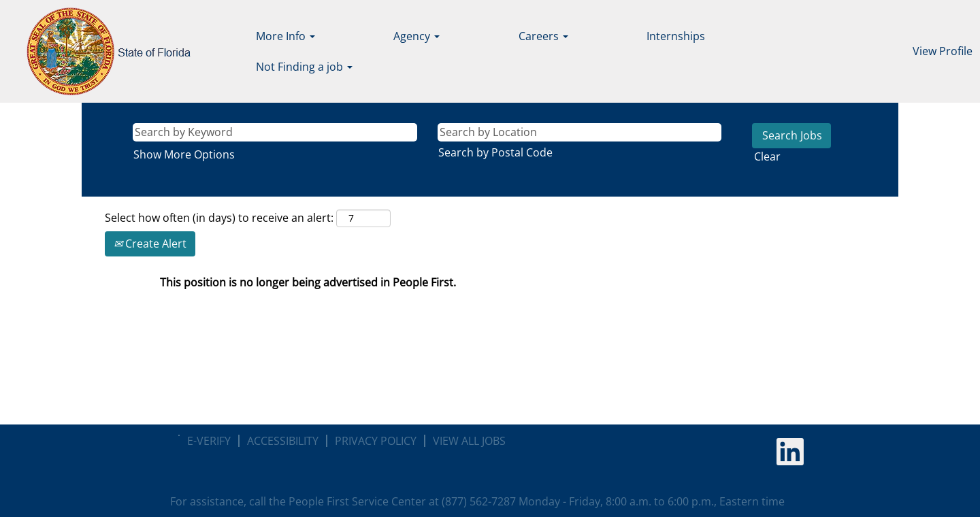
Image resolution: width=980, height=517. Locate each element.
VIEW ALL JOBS (469, 441)
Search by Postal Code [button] (495, 152)
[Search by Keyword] (275, 132)
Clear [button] (767, 156)
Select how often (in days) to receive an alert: (219, 218)
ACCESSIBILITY (283, 441)
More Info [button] (285, 36)
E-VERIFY (209, 441)
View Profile (943, 51)
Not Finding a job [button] (304, 67)
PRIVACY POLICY (376, 441)
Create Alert (150, 244)
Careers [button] (543, 36)
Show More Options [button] (184, 154)
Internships (676, 36)
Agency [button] (416, 36)
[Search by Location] (580, 132)
